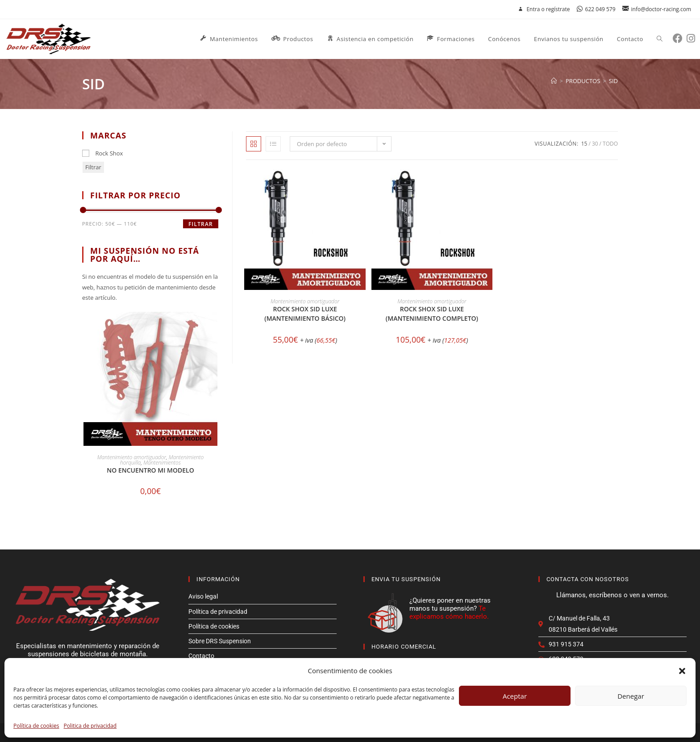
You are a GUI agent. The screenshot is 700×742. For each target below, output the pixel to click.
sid (613, 81)
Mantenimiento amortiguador (305, 301)
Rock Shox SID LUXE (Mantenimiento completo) (432, 314)
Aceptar (515, 696)
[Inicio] (554, 81)
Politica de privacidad (90, 726)
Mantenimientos (162, 463)
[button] (682, 671)
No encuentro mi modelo (150, 470)
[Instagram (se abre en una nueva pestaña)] (693, 38)
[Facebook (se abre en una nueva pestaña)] (680, 38)
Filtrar (93, 167)
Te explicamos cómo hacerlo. (449, 612)
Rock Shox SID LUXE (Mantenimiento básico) (305, 314)
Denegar (631, 696)
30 (595, 144)
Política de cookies (36, 726)
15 (584, 144)
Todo (610, 144)
